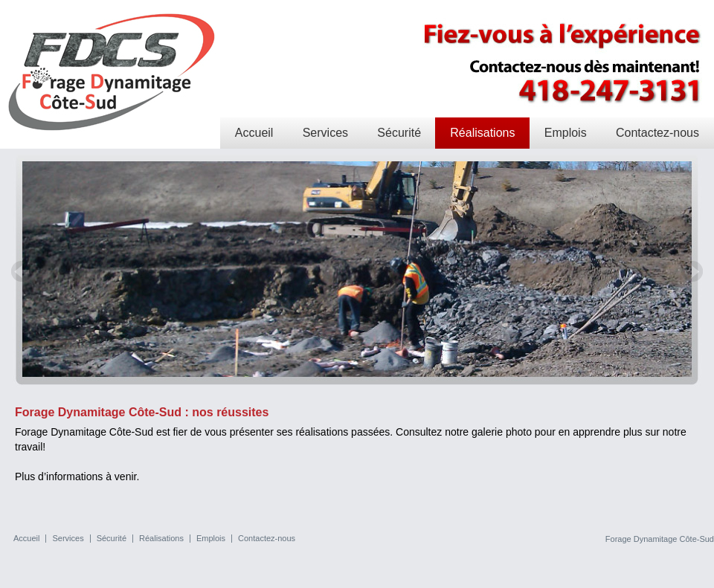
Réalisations (482, 133)
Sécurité (399, 133)
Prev (22, 271)
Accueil (254, 133)
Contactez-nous (657, 133)
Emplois (566, 133)
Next (692, 271)
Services (325, 133)
